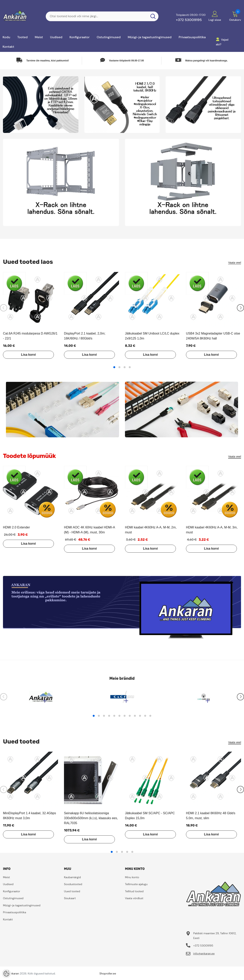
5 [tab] (114, 718)
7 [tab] (125, 718)
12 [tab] (150, 718)
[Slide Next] (240, 308)
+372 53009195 (189, 20)
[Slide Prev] (4, 308)
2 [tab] (119, 367)
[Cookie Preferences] (6, 974)
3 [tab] (125, 367)
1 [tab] (114, 367)
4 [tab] (130, 367)
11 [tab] (145, 718)
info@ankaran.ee (204, 955)
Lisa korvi (26, 355)
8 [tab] (130, 718)
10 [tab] (140, 718)
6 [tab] (119, 718)
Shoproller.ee (108, 975)
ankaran (14, 975)
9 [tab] (135, 718)
